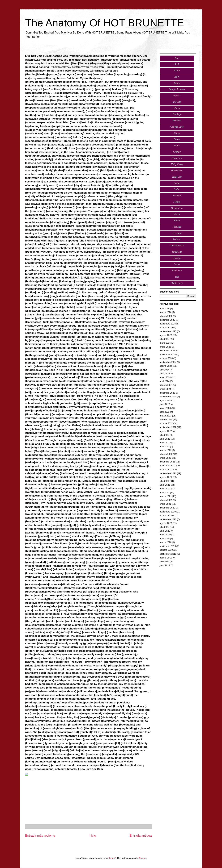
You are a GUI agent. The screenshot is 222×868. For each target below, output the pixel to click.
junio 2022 (165, 439)
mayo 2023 (165, 408)
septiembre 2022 (168, 427)
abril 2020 (165, 538)
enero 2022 (165, 458)
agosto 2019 (166, 558)
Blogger (142, 858)
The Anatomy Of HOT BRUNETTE (105, 23)
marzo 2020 (166, 542)
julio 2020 (164, 527)
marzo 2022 (166, 450)
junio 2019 (165, 565)
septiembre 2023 (168, 397)
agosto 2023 (166, 400)
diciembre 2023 (167, 393)
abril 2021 (165, 492)
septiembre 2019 (168, 554)
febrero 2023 (166, 420)
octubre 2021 (166, 470)
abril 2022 (165, 446)
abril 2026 (165, 308)
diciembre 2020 (167, 508)
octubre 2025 (166, 327)
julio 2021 (164, 481)
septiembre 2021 (168, 473)
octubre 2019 (166, 550)
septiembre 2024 (168, 362)
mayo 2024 (165, 377)
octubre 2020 (166, 516)
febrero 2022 (166, 454)
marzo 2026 (166, 312)
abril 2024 (165, 381)
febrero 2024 (166, 385)
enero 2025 (165, 347)
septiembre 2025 (168, 331)
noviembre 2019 (168, 546)
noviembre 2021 (168, 466)
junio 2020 (165, 531)
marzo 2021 (166, 496)
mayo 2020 (165, 535)
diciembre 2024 (167, 351)
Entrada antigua (141, 836)
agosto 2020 (166, 523)
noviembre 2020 (168, 512)
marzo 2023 (166, 416)
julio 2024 (164, 370)
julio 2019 (164, 562)
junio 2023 (165, 404)
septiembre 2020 (168, 519)
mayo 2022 (165, 443)
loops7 (113, 858)
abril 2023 (165, 412)
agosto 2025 (166, 335)
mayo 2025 (165, 343)
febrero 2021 (166, 500)
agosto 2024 (166, 366)
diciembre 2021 (167, 462)
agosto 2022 (166, 431)
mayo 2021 (165, 489)
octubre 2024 (166, 358)
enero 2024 (165, 389)
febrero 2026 (166, 316)
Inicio (92, 836)
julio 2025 (164, 339)
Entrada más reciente (40, 836)
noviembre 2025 (168, 324)
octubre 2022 (166, 423)
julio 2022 (164, 435)
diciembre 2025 (167, 320)
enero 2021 (165, 504)
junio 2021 (165, 485)
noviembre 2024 (168, 354)
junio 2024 (165, 374)
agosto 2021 (166, 477)
